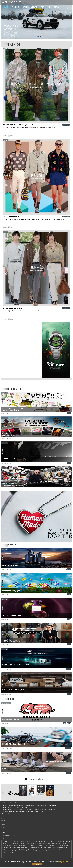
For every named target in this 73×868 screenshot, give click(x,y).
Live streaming (40, 806)
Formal (48, 843)
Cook (51, 842)
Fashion (15, 7)
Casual (35, 847)
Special (11, 845)
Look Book (35, 845)
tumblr (3, 830)
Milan (63, 842)
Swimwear (42, 842)
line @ (3, 819)
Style (25, 7)
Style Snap (27, 807)
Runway (11, 806)
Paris (46, 845)
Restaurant (41, 847)
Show (8, 847)
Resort (4, 843)
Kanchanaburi (14, 842)
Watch (43, 851)
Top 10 (37, 811)
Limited (29, 845)
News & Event (51, 809)
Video (41, 811)
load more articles (34, 779)
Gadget (56, 851)
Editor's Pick (29, 847)
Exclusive (11, 811)
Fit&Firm (57, 849)
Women (69, 644)
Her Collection (62, 843)
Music (68, 845)
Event (27, 851)
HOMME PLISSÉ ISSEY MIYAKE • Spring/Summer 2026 (19, 125)
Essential (24, 811)
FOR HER (44, 7)
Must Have (18, 811)
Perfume (69, 594)
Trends (31, 849)
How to (10, 809)
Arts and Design (39, 849)
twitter (3, 824)
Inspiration (17, 807)
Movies (41, 845)
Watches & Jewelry (29, 806)
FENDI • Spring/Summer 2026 (12, 217)
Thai (47, 842)
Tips (13, 851)
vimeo (3, 822)
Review (68, 842)
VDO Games (35, 842)
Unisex (59, 842)
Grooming (10, 807)
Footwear (69, 773)
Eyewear (13, 847)
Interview (5, 845)
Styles (57, 847)
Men (11, 849)
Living (18, 853)
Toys (45, 809)
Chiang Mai (28, 843)
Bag (21, 849)
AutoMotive (68, 748)
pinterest (4, 826)
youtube (4, 828)
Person (7, 842)
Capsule (66, 847)
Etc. (8, 843)
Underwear (17, 845)
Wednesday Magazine (8, 835)
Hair (56, 843)
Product (69, 413)
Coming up (62, 845)
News (65, 723)
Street (17, 843)
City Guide (31, 811)
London (22, 842)
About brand (48, 806)
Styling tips (38, 851)
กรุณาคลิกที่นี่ (64, 862)
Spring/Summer (66, 125)
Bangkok (24, 845)
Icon (22, 807)
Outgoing (27, 842)
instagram (4, 820)
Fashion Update (18, 806)
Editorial (56, 7)
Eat (3, 842)
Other (55, 842)
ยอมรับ (37, 864)
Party (44, 843)
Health (32, 851)
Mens (4, 847)
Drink (62, 849)
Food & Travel (17, 809)
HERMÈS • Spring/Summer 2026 (12, 308)
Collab (61, 847)
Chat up (69, 723)
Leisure (34, 7)
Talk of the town (37, 843)
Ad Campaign (20, 847)
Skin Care (69, 569)
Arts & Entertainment (28, 809)
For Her (55, 806)
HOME (5, 7)
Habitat (56, 845)
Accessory (16, 849)
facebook (4, 817)
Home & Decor (39, 809)
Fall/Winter (6, 849)
